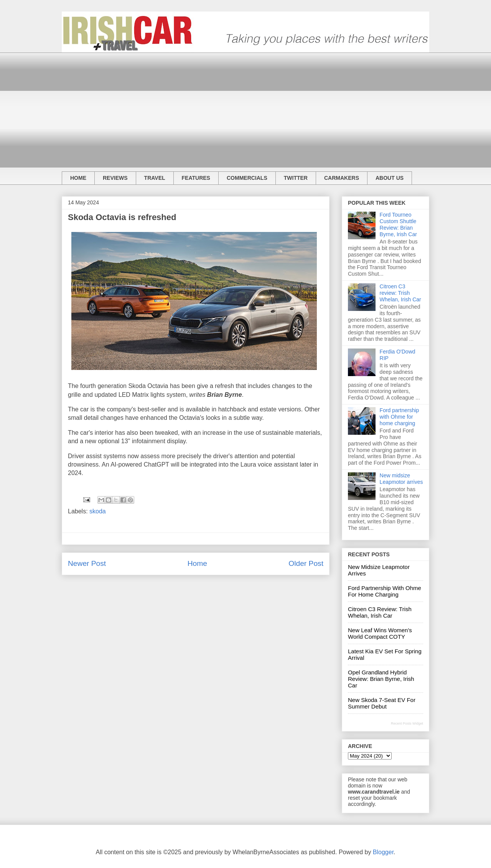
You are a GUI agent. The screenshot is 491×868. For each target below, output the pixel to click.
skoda (98, 511)
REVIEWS (115, 178)
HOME (78, 178)
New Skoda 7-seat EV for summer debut (382, 703)
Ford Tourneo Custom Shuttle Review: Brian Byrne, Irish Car (398, 224)
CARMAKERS (342, 178)
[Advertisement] (245, 106)
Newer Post (87, 563)
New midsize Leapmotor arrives (401, 479)
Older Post (306, 563)
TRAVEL (155, 178)
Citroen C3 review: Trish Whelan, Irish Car (400, 293)
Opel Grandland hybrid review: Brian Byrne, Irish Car (381, 679)
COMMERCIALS (247, 178)
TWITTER (296, 178)
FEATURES (196, 178)
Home (197, 563)
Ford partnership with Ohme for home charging (400, 417)
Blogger (383, 852)
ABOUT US (390, 178)
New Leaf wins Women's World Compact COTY (380, 633)
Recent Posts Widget (407, 723)
